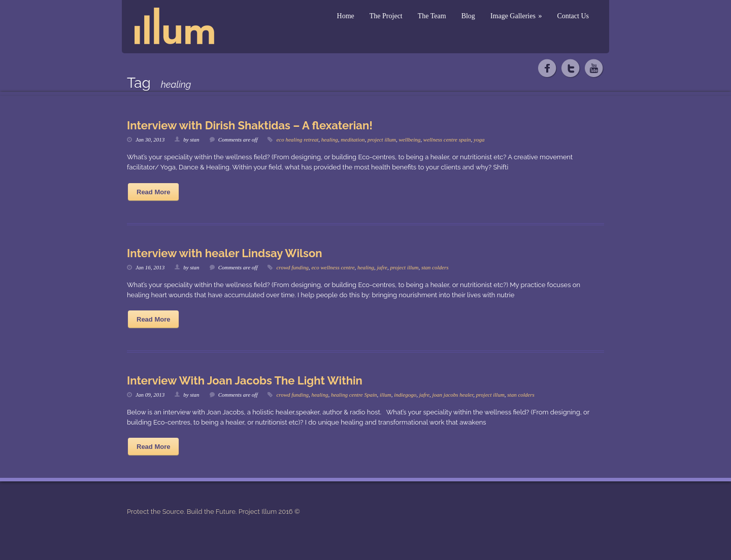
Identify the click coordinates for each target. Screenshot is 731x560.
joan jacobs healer (453, 395)
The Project (386, 16)
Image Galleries (516, 16)
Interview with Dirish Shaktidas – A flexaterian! (250, 125)
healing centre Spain (354, 395)
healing (330, 139)
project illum (382, 139)
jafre (382, 267)
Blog (468, 16)
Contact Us (573, 16)
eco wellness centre (333, 267)
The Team (432, 16)
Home (346, 16)
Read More (153, 192)
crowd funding (292, 267)
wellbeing (410, 139)
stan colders (435, 267)
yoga (479, 139)
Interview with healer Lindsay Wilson (225, 253)
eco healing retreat (297, 139)
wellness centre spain (447, 139)
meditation (353, 139)
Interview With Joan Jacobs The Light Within (245, 380)
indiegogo (405, 395)
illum (386, 395)
